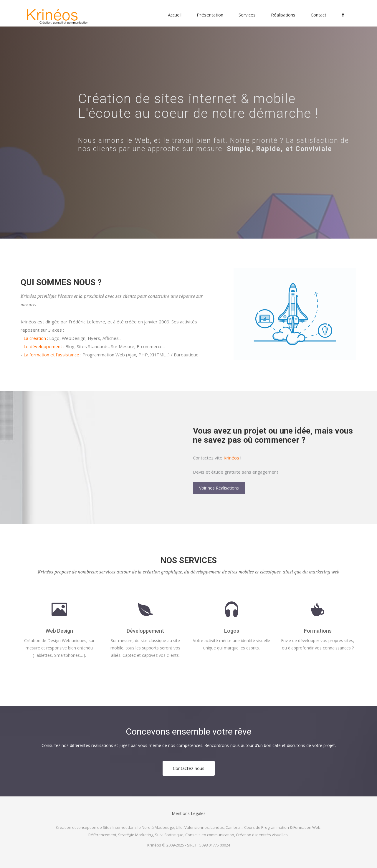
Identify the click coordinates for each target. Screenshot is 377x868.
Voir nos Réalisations (219, 488)
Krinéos (231, 458)
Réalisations (283, 15)
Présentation (210, 15)
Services (247, 15)
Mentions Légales (189, 813)
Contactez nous (189, 768)
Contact (319, 15)
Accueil (175, 15)
